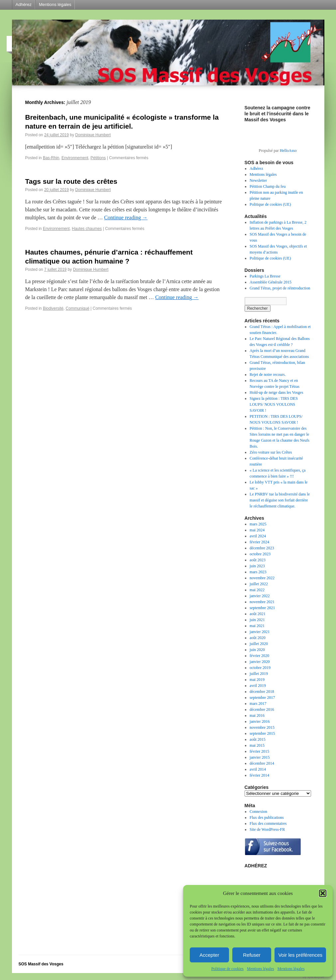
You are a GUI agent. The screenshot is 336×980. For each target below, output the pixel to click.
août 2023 (258, 560)
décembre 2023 (262, 548)
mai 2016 (257, 715)
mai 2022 (257, 590)
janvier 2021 (260, 632)
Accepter (209, 955)
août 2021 (258, 614)
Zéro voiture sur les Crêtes (271, 452)
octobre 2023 (260, 554)
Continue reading (126, 218)
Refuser (252, 955)
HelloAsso (288, 151)
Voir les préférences (300, 955)
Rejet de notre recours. (268, 375)
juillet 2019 (259, 674)
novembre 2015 (262, 727)
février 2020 (259, 656)
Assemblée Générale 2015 (271, 282)
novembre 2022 (262, 578)
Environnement (75, 158)
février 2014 (259, 775)
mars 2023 (258, 572)
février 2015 (259, 751)
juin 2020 (257, 650)
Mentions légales (261, 969)
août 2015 (258, 739)
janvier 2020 (260, 662)
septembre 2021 (262, 608)
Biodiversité (53, 308)
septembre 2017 (262, 698)
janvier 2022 (260, 596)
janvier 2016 (260, 721)
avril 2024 (258, 536)
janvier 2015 (260, 757)
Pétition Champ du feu (268, 186)
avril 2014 (258, 769)
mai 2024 (257, 530)
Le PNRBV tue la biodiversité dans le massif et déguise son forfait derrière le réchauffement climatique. (280, 500)
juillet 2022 (259, 584)
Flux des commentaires (268, 823)
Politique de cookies (227, 969)
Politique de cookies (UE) (270, 204)
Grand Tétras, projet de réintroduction (280, 288)
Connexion (258, 812)
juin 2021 (257, 620)
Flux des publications (267, 817)
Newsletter (258, 180)
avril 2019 (258, 686)
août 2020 (258, 638)
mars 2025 (258, 524)
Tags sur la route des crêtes (71, 181)
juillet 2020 (259, 644)
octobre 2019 (260, 668)
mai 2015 (257, 745)
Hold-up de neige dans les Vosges (276, 392)
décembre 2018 (262, 692)
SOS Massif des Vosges (41, 964)
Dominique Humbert (93, 135)
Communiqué (78, 308)
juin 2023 (257, 566)
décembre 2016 (262, 709)
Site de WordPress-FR (267, 829)
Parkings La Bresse (265, 276)
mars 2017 (258, 704)
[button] (323, 893)
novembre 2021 (262, 602)
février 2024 (259, 542)
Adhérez (24, 4)
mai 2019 (257, 680)
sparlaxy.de (316, 977)
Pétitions (98, 158)
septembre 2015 (262, 733)
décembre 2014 (262, 763)
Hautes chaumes (87, 229)
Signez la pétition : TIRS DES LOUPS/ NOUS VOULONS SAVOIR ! (274, 404)
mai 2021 (257, 626)
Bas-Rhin (51, 158)
